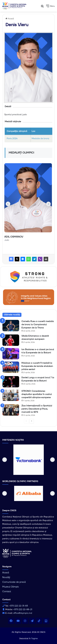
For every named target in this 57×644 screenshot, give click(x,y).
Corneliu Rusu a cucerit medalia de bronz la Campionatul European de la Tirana (38, 325)
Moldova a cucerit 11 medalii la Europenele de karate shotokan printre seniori (37, 366)
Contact (7, 591)
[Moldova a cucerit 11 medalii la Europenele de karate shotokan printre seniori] (11, 367)
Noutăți (6, 577)
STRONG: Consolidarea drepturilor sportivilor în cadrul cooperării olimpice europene (37, 394)
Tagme (34, 639)
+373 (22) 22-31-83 (18, 606)
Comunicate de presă (14, 582)
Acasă (10, 19)
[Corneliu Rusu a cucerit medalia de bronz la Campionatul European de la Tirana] (11, 326)
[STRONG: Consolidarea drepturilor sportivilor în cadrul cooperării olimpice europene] (11, 395)
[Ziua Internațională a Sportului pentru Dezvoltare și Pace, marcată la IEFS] (11, 410)
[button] (49, 204)
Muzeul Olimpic (11, 587)
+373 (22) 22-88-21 (23, 610)
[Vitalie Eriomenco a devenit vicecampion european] (11, 340)
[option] (29, 460)
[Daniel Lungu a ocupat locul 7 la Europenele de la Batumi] (11, 382)
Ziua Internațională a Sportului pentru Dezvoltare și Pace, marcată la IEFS (37, 409)
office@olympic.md (23, 613)
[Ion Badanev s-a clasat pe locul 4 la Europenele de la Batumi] (11, 354)
